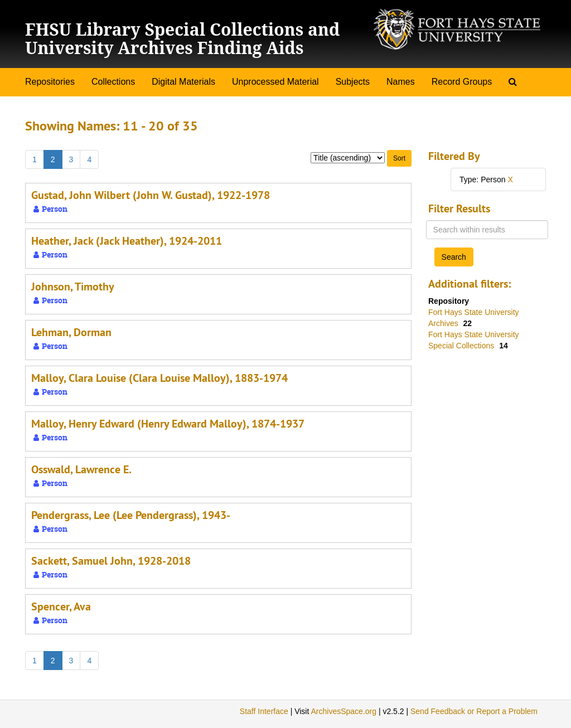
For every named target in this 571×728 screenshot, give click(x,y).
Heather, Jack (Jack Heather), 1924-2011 (127, 241)
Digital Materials (183, 82)
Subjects (353, 82)
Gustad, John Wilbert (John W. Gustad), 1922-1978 (151, 195)
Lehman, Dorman (71, 332)
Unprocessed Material (275, 82)
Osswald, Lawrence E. (81, 469)
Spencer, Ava (61, 606)
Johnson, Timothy (73, 287)
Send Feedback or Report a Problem (474, 711)
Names (401, 82)
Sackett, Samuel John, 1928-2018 (111, 561)
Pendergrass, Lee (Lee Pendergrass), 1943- (131, 515)
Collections (113, 82)
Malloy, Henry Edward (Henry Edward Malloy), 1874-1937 (168, 424)
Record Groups (462, 82)
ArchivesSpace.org (343, 711)
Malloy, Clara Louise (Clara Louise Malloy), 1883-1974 (159, 378)
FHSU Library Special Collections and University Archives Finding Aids (182, 38)
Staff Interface (264, 711)
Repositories (50, 82)
